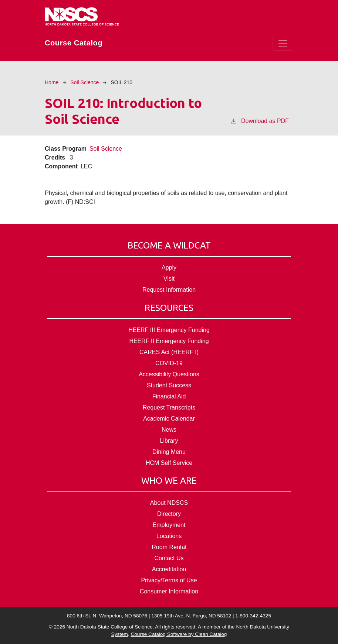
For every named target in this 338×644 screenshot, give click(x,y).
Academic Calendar (169, 419)
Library (169, 441)
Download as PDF (259, 120)
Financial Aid (169, 396)
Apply (169, 268)
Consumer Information (169, 591)
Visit (169, 279)
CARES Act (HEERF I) (169, 352)
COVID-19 (169, 363)
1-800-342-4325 (253, 616)
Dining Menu (169, 452)
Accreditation (169, 569)
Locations (169, 536)
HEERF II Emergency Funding (169, 341)
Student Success (169, 385)
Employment (169, 525)
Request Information (169, 290)
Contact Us (169, 558)
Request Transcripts (169, 407)
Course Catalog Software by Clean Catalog (179, 634)
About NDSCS (169, 503)
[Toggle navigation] (283, 43)
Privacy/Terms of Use (169, 580)
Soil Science (84, 82)
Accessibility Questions (169, 374)
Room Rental (169, 547)
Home (52, 82)
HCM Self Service (169, 463)
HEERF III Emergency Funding (169, 330)
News (169, 430)
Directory (169, 514)
